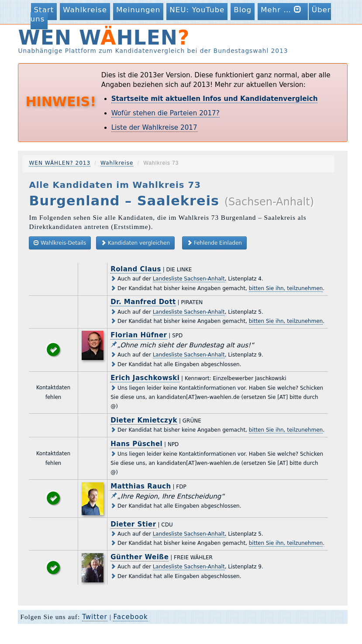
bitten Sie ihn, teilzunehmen (286, 288)
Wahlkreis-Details (60, 243)
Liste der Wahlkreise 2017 (154, 128)
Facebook (130, 617)
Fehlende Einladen (214, 243)
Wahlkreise (85, 10)
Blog (243, 10)
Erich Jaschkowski (145, 378)
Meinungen (138, 10)
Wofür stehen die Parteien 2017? (165, 113)
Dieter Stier (133, 524)
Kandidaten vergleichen (135, 243)
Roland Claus (136, 269)
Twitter (95, 617)
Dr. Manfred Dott (143, 302)
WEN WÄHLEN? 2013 (60, 163)
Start (44, 10)
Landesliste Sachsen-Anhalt (189, 279)
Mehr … (283, 9)
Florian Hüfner (139, 335)
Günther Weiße (140, 557)
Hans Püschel (136, 444)
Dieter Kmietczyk (144, 420)
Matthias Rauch (141, 486)
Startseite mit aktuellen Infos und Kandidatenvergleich (215, 99)
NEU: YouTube (197, 10)
